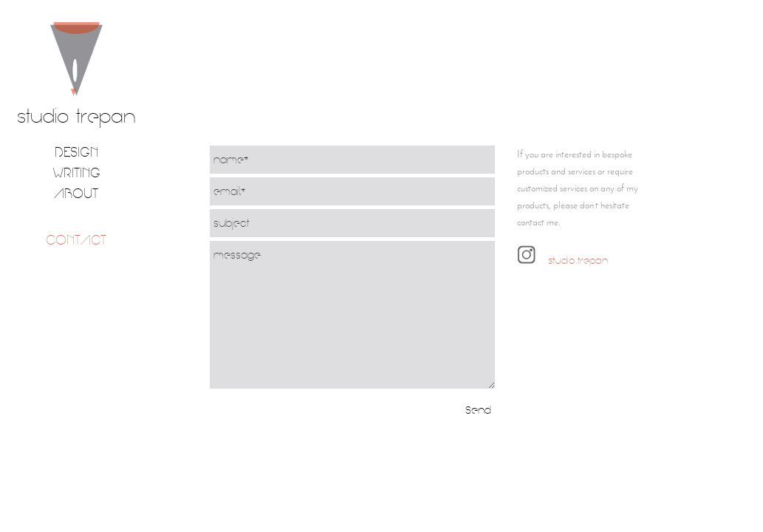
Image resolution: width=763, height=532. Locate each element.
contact (76, 240)
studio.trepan (576, 260)
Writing (76, 173)
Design (76, 152)
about (76, 193)
